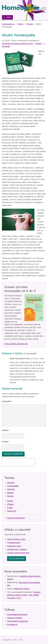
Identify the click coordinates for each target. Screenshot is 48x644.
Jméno (6, 430)
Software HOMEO (15, 618)
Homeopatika (13, 486)
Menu (9, 17)
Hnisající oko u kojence (17, 549)
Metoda (10, 493)
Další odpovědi (17, 559)
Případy (30, 24)
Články (21, 24)
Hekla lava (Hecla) (22, 589)
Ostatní (10, 501)
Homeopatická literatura (17, 614)
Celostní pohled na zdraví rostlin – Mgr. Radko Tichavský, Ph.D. (24, 595)
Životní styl (12, 511)
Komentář (7, 401)
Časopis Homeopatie (16, 518)
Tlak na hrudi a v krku (16, 539)
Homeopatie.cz (8, 24)
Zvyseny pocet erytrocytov (18, 553)
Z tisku (10, 508)
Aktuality (11, 483)
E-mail (5, 442)
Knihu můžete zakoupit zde (16, 344)
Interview (11, 489)
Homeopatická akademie (18, 621)
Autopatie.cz (12, 624)
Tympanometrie (14, 542)
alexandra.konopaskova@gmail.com (17, 43)
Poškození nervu (14, 546)
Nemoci (10, 496)
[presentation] (18, 462)
